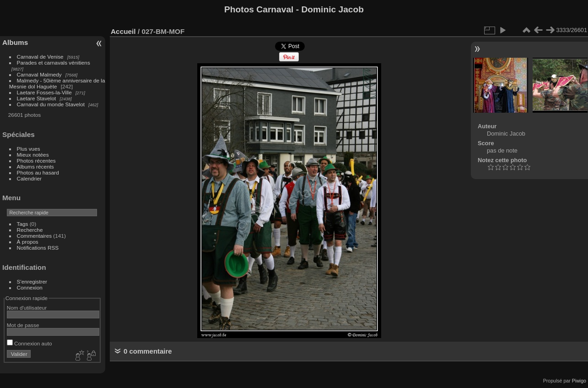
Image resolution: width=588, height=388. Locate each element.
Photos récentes (36, 161)
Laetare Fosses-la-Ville (44, 92)
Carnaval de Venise (40, 57)
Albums (15, 42)
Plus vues (29, 149)
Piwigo (579, 381)
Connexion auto (30, 343)
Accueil (123, 31)
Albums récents (35, 167)
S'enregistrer (32, 281)
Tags (23, 224)
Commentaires (35, 236)
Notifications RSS (38, 248)
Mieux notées (33, 155)
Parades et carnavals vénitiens (54, 63)
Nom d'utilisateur (27, 308)
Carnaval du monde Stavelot (51, 104)
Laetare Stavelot (37, 98)
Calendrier (29, 178)
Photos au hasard (38, 172)
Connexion (30, 287)
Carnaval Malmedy (39, 74)
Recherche (30, 230)
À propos (28, 242)
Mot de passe (23, 325)
